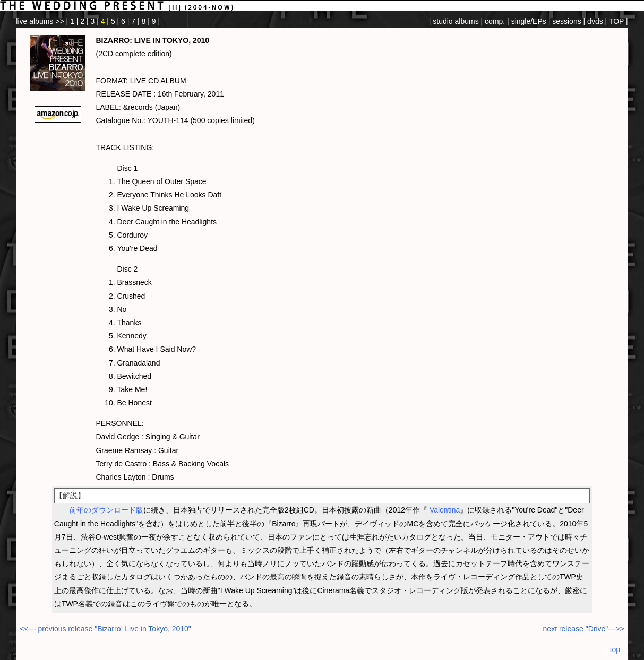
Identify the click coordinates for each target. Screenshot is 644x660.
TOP (616, 21)
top (615, 649)
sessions (566, 21)
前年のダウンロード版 (106, 510)
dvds (595, 21)
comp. (495, 21)
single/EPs (529, 21)
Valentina (445, 510)
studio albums (456, 21)
